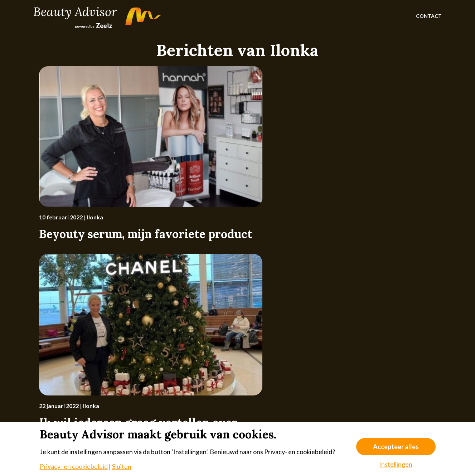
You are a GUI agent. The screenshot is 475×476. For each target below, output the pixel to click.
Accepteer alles (396, 447)
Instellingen (396, 464)
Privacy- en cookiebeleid (74, 466)
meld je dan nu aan (309, 338)
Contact (429, 16)
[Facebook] (394, 389)
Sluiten (122, 466)
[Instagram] (377, 389)
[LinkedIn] (412, 389)
